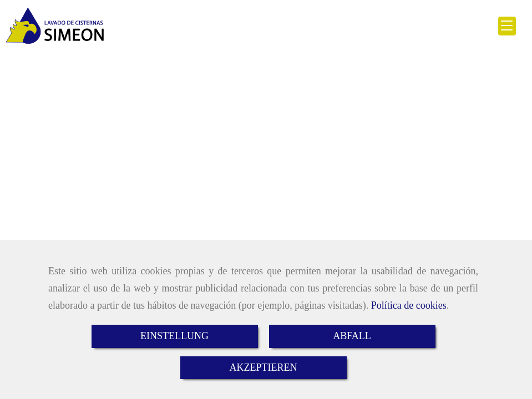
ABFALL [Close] (352, 336)
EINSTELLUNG (174, 336)
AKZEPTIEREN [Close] (264, 367)
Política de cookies (409, 305)
